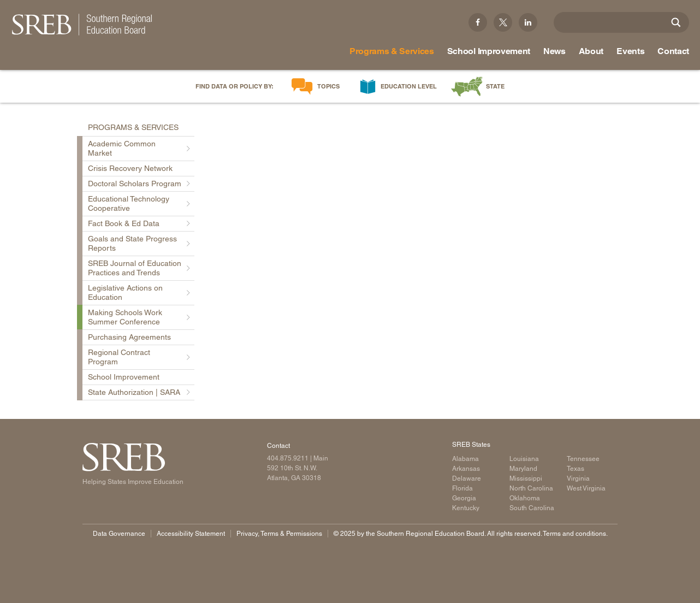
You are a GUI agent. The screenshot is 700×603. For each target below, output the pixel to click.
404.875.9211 (288, 458)
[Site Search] (676, 22)
